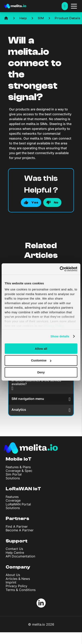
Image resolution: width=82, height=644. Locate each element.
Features (12, 497)
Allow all (41, 348)
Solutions (13, 478)
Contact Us (14, 549)
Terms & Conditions (21, 590)
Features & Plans (18, 467)
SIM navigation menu (41, 399)
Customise (41, 360)
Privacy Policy (16, 586)
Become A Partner (20, 530)
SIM (41, 18)
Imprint (11, 582)
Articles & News (18, 579)
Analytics (41, 410)
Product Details (67, 18)
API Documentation (20, 556)
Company (18, 567)
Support (17, 541)
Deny (41, 372)
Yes (35, 202)
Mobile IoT (19, 459)
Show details (60, 336)
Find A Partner (17, 526)
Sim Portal (14, 474)
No (56, 202)
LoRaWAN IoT (23, 489)
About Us (13, 575)
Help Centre (15, 553)
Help (23, 18)
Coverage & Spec (19, 471)
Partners (17, 518)
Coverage (13, 500)
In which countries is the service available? (36, 384)
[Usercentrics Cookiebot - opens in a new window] (60, 269)
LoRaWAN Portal (18, 504)
